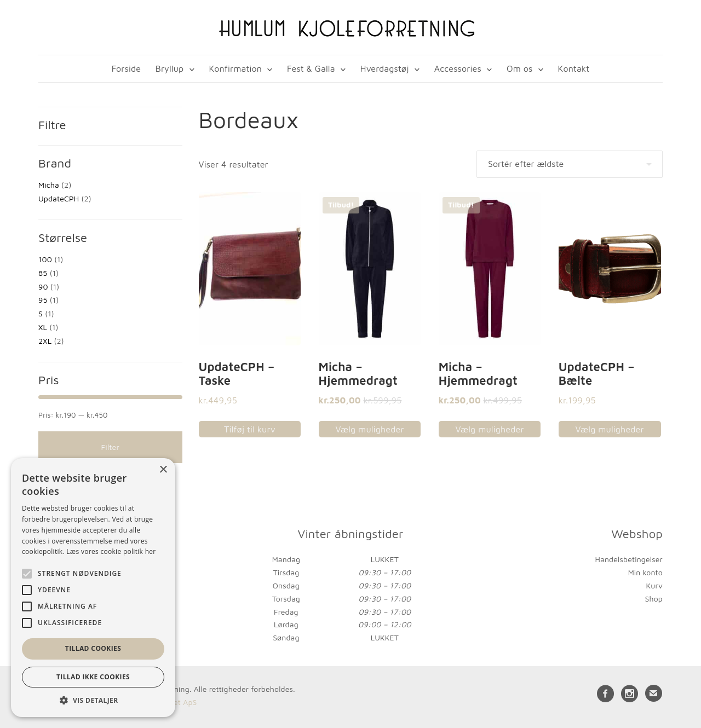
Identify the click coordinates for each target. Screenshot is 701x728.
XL (43, 328)
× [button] (163, 470)
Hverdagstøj (385, 68)
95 (43, 300)
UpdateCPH (59, 199)
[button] (93, 700)
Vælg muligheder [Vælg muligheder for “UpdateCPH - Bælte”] (610, 430)
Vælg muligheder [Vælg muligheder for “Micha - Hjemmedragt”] (369, 430)
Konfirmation (235, 68)
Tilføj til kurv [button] (250, 430)
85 (43, 273)
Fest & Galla (311, 68)
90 (43, 287)
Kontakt (574, 68)
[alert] (93, 588)
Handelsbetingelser (629, 560)
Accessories (458, 68)
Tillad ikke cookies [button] (93, 677)
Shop (654, 599)
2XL (45, 341)
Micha (49, 185)
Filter (110, 447)
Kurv (654, 586)
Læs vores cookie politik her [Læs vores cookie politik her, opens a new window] (111, 551)
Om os (519, 68)
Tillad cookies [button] (93, 648)
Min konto (645, 573)
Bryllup (170, 68)
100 (45, 260)
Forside (126, 68)
